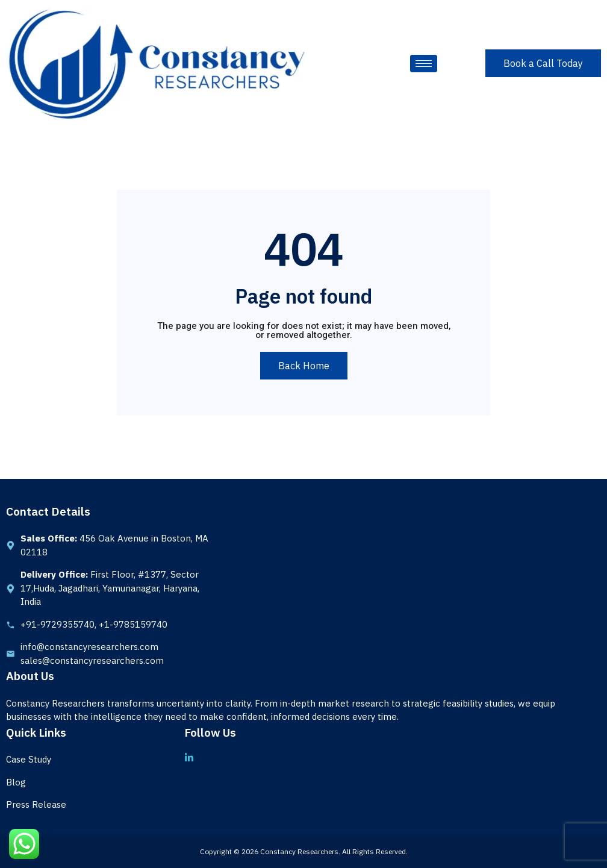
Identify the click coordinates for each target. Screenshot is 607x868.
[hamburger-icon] (424, 64)
